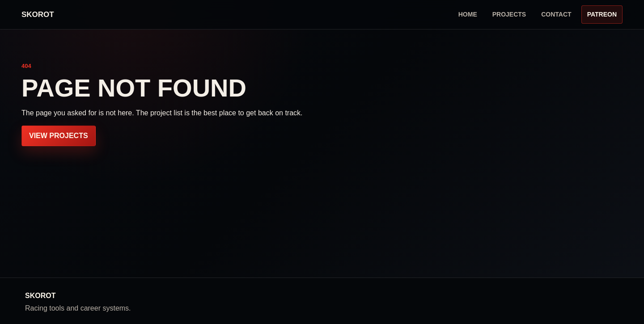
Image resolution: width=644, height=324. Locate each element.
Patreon (602, 14)
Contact (556, 14)
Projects (509, 14)
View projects (59, 136)
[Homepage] (38, 15)
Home (468, 14)
